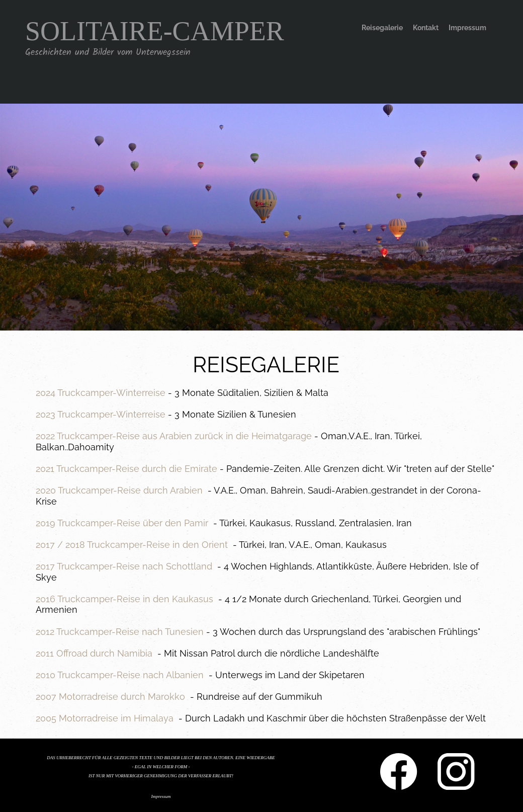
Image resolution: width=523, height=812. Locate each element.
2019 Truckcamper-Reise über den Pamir (122, 523)
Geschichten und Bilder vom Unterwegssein (108, 53)
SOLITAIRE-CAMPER (155, 31)
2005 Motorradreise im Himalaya (105, 718)
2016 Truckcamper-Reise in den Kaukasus (124, 599)
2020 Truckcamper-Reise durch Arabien (119, 490)
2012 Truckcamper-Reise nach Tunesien (120, 632)
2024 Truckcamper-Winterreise (101, 393)
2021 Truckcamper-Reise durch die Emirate (126, 469)
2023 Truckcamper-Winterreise (101, 414)
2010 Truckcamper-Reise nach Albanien (120, 675)
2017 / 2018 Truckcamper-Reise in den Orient (132, 545)
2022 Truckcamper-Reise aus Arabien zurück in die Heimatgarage (174, 436)
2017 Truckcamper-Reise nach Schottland (124, 566)
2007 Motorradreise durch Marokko (110, 697)
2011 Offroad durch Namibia (94, 653)
